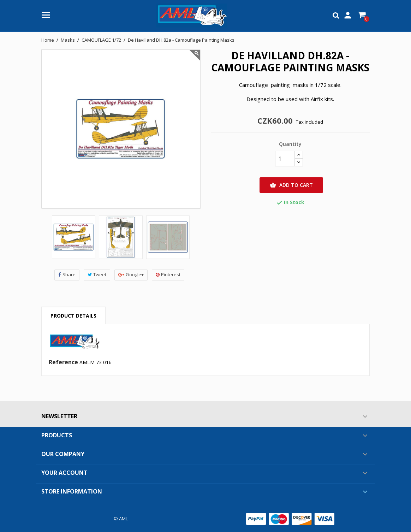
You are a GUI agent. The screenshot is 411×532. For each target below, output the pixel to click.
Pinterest (168, 275)
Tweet (97, 275)
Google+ (131, 275)
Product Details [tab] (73, 316)
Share (67, 275)
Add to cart (291, 185)
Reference (63, 362)
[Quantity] (285, 159)
